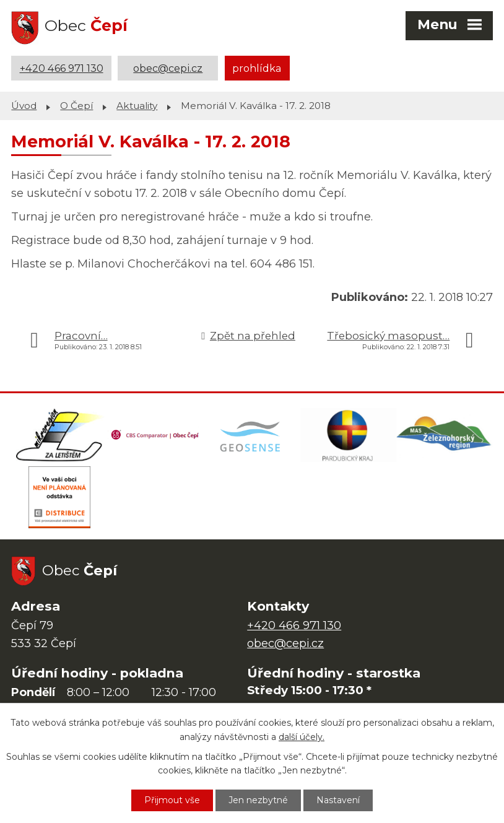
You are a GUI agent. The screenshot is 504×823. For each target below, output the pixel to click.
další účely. (302, 737)
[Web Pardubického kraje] (349, 435)
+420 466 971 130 (62, 68)
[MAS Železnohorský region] (445, 435)
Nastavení (338, 800)
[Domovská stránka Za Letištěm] (59, 435)
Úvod (24, 106)
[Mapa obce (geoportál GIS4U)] (252, 435)
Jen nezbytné (258, 800)
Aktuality (137, 106)
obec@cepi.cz (168, 68)
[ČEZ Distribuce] (59, 497)
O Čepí (76, 106)
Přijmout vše (172, 800)
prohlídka (257, 68)
